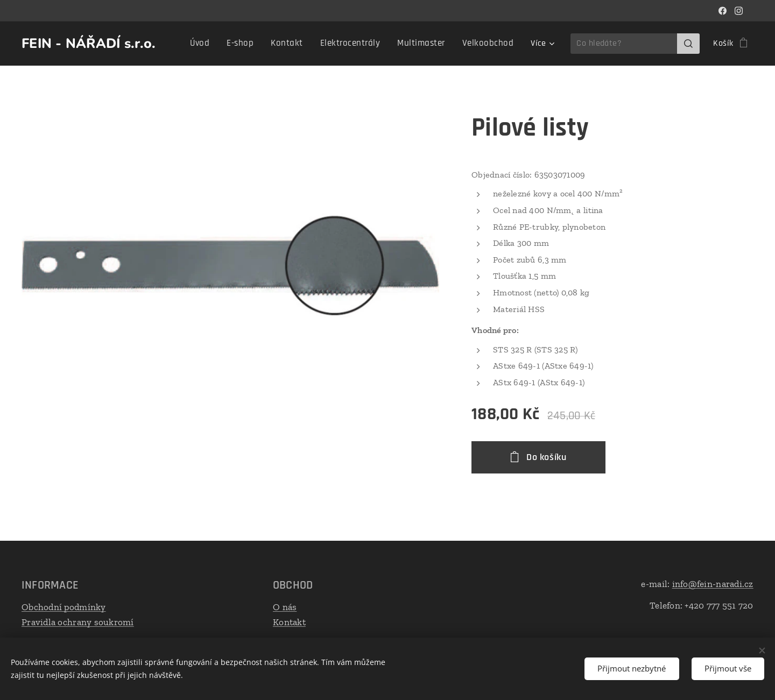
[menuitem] (218, 44)
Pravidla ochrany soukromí (78, 621)
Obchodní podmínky (64, 607)
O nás (285, 607)
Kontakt (289, 621)
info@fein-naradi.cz (713, 584)
